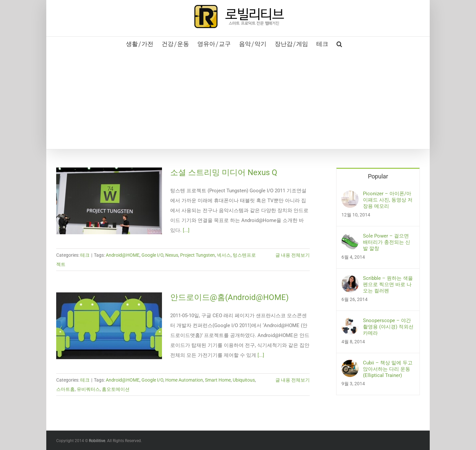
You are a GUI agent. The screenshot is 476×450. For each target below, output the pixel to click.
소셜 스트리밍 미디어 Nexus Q (224, 172)
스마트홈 (65, 389)
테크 (85, 255)
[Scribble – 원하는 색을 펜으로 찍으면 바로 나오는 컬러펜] (350, 280)
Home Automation (184, 380)
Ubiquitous (244, 380)
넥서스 (224, 255)
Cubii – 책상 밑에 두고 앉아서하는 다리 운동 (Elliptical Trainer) (388, 369)
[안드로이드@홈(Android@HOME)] (109, 326)
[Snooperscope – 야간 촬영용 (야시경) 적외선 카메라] (350, 322)
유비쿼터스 (88, 389)
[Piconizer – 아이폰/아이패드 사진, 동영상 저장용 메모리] (350, 196)
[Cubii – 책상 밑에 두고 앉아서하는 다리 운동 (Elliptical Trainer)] (350, 365)
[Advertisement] (238, 99)
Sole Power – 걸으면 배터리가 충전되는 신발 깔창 (387, 242)
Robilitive (97, 441)
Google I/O (152, 255)
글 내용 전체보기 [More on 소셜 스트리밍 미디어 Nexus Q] (293, 255)
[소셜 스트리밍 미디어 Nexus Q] (109, 201)
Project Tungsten (198, 255)
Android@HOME (123, 255)
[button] (339, 43)
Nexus (172, 255)
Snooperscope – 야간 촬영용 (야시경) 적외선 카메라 (388, 327)
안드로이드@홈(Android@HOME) (229, 297)
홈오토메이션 (116, 389)
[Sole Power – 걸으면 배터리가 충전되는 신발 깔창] (350, 238)
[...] (186, 230)
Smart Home (218, 380)
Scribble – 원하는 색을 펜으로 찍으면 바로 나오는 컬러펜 (388, 284)
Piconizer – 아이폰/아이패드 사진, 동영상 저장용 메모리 (388, 200)
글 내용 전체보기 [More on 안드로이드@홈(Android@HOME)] (293, 380)
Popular (378, 176)
